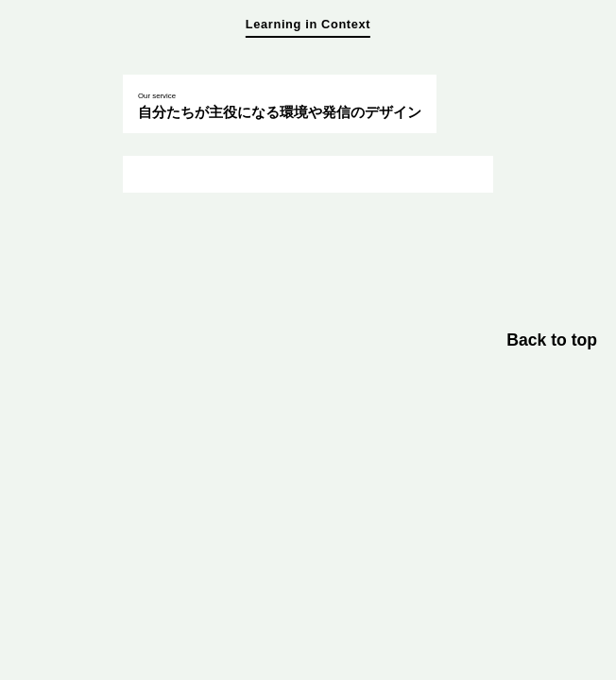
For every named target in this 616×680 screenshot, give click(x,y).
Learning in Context (308, 24)
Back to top (552, 340)
